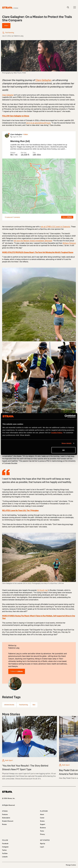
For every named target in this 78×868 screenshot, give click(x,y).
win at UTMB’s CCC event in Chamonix (55, 227)
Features (5, 814)
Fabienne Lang (19, 36)
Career (42, 818)
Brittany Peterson (69, 243)
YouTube (5, 853)
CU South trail (42, 590)
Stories (42, 821)
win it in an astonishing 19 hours (38, 123)
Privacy (42, 834)
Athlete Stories (9, 705)
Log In (42, 847)
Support (43, 824)
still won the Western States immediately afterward (33, 241)
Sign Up (43, 844)
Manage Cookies (71, 865)
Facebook (5, 844)
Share (6, 26)
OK (64, 450)
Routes (4, 824)
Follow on (17, 671)
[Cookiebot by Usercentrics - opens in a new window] (66, 416)
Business (43, 828)
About (42, 814)
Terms (42, 831)
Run (34, 705)
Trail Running (23, 705)
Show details (67, 443)
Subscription (6, 818)
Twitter (4, 850)
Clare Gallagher (8, 95)
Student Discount (8, 821)
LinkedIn (5, 857)
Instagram (5, 847)
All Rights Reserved (8, 805)
